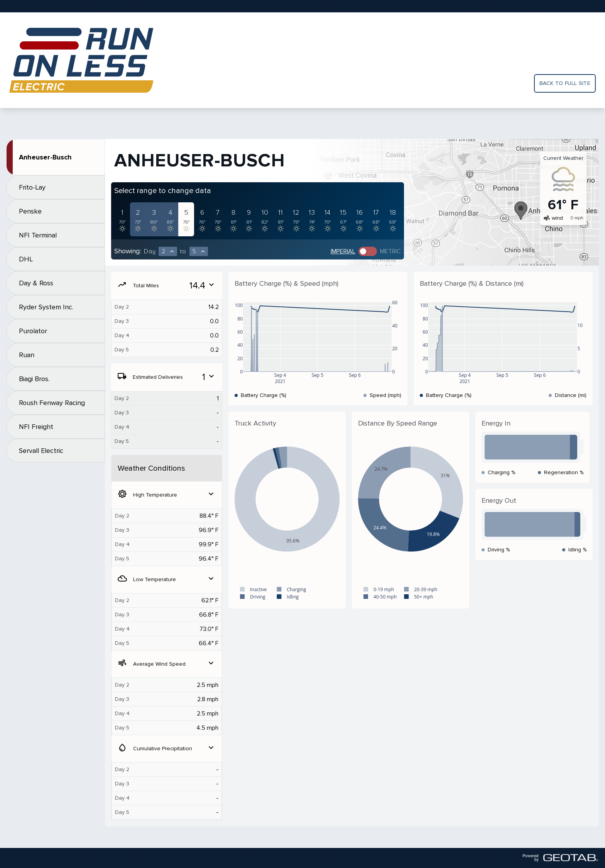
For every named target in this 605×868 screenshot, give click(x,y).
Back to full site (565, 83)
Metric (390, 251)
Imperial (343, 251)
